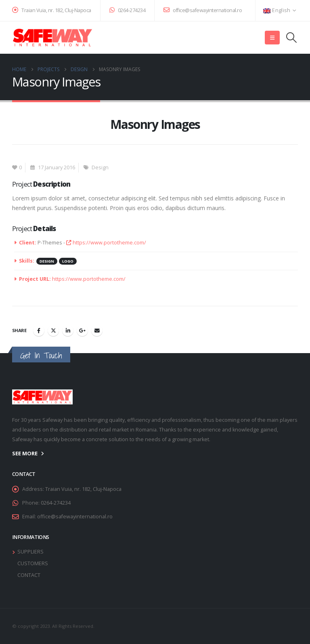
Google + (82, 330)
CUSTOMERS (33, 563)
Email (97, 330)
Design (100, 167)
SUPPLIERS (30, 552)
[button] (272, 38)
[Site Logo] (52, 38)
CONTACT (29, 575)
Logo (68, 261)
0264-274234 (128, 10)
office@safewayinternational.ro (203, 10)
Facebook (39, 330)
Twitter (53, 330)
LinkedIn (68, 330)
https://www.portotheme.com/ (106, 243)
